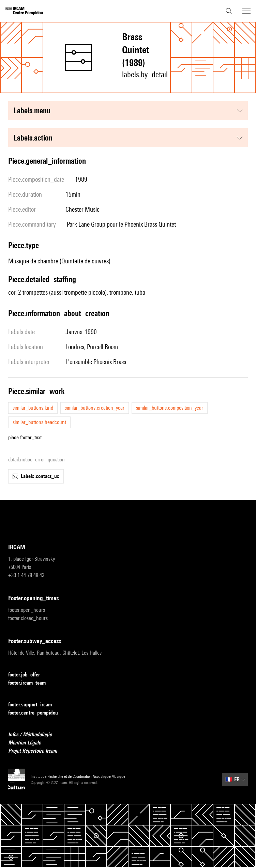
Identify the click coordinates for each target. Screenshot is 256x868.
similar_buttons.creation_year (95, 408)
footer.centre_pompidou (37, 713)
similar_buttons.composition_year (170, 408)
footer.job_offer (28, 675)
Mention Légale (29, 743)
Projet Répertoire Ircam (37, 751)
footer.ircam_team (31, 683)
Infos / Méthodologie (34, 735)
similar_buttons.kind (33, 408)
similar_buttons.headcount (39, 422)
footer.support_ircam (34, 705)
